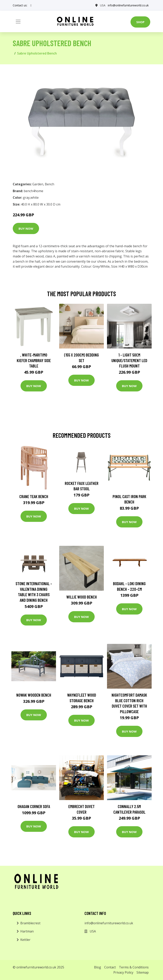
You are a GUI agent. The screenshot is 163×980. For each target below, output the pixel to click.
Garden (38, 184)
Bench (50, 184)
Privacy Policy (123, 972)
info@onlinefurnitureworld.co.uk (128, 5)
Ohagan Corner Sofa (34, 806)
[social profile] (31, 5)
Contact (110, 967)
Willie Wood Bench (82, 597)
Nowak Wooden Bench (34, 695)
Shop (140, 22)
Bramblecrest (30, 923)
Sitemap (143, 972)
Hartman (27, 931)
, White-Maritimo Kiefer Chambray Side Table (34, 360)
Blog (98, 967)
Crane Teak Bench (34, 496)
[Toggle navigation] (18, 22)
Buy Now (26, 228)
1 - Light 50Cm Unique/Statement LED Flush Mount (129, 360)
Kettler (25, 940)
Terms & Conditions (134, 967)
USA (103, 5)
